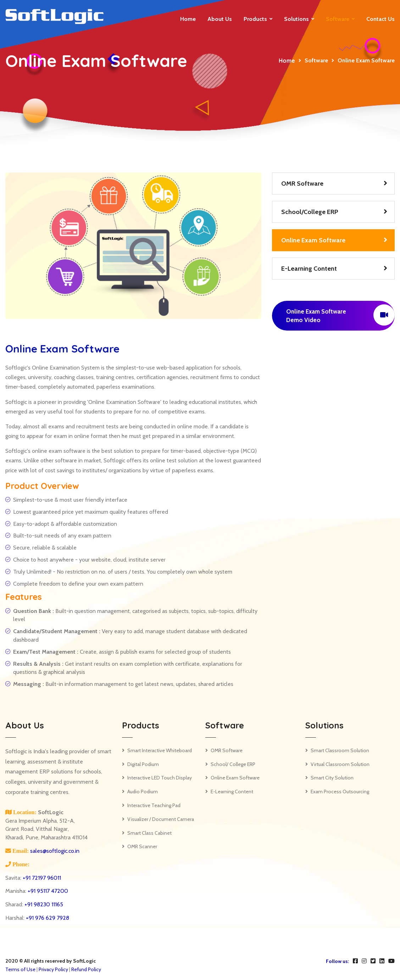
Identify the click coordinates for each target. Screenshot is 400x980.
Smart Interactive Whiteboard (160, 750)
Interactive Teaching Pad (154, 805)
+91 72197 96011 (42, 878)
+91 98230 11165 (44, 904)
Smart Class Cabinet (149, 833)
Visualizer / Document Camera (161, 819)
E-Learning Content (309, 269)
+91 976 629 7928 (48, 918)
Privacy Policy (53, 969)
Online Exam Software (313, 240)
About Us (220, 19)
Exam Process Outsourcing (340, 792)
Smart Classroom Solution (340, 750)
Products (255, 19)
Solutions (296, 19)
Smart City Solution (332, 778)
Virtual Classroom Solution (340, 764)
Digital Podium (143, 764)
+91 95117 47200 (48, 891)
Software (338, 19)
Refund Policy (86, 969)
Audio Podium (143, 792)
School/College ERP (310, 212)
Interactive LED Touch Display (160, 778)
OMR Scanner (142, 846)
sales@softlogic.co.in (54, 851)
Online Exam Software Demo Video (340, 315)
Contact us (380, 19)
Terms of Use (20, 969)
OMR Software (302, 184)
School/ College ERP (233, 764)
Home (188, 19)
